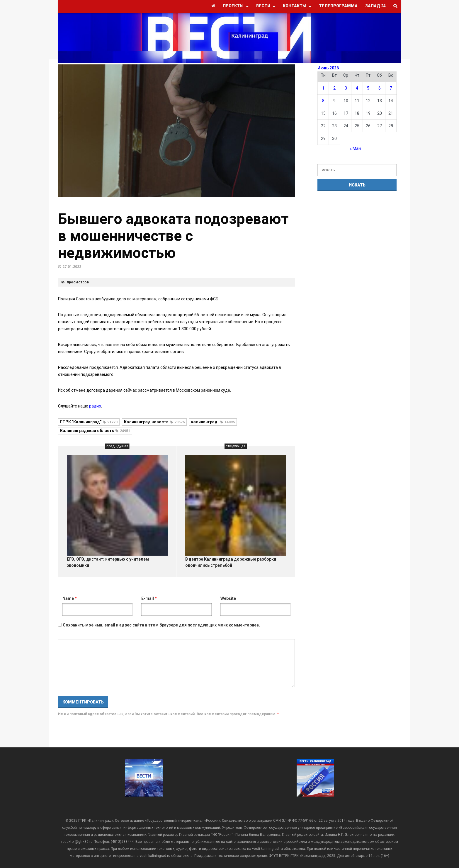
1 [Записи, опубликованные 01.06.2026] (323, 88)
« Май (355, 148)
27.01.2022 (72, 267)
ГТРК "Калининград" (89, 422)
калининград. (213, 422)
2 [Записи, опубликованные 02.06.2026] (334, 88)
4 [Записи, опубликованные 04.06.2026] (357, 88)
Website (228, 598)
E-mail (149, 598)
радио (95, 406)
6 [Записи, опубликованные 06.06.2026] (380, 88)
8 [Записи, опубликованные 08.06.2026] (323, 101)
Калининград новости (154, 422)
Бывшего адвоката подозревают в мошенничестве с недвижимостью (173, 236)
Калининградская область (95, 431)
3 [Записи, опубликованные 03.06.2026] (346, 88)
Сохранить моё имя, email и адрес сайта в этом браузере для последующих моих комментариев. (161, 625)
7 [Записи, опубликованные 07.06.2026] (391, 88)
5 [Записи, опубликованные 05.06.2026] (368, 88)
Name (70, 598)
